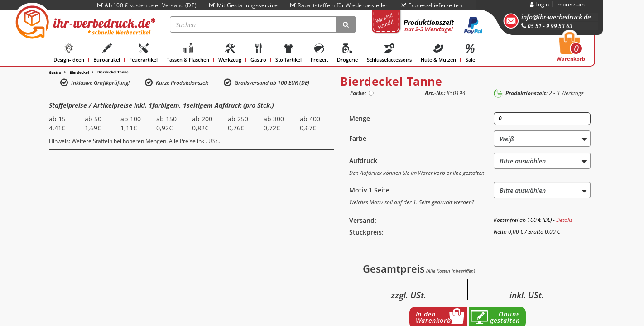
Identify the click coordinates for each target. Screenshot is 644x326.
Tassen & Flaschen (188, 53)
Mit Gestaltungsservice (243, 5)
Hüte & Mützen (438, 53)
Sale (470, 53)
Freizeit (319, 53)
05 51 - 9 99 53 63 (547, 26)
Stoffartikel (288, 53)
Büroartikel (107, 53)
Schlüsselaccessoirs (389, 53)
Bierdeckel (79, 72)
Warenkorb (571, 49)
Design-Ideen (69, 53)
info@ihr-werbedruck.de (556, 17)
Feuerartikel (143, 53)
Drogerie (347, 53)
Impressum (570, 4)
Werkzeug (230, 53)
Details (564, 220)
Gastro (258, 53)
